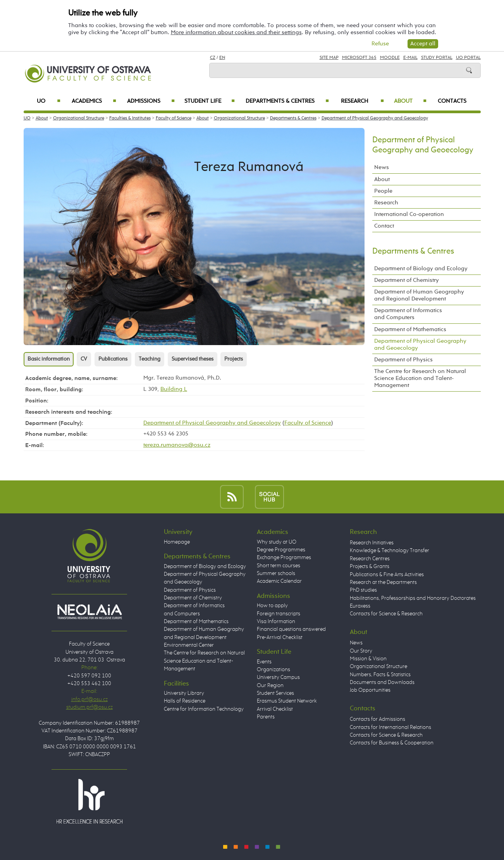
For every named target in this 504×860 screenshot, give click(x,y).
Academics (94, 101)
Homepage (177, 542)
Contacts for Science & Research (386, 614)
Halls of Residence (185, 701)
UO (49, 101)
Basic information (49, 359)
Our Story (361, 651)
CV (84, 359)
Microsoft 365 (359, 58)
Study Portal (437, 58)
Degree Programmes (281, 550)
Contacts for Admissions (378, 719)
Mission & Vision (368, 659)
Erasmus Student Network (287, 701)
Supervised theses (193, 359)
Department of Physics (403, 360)
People (383, 191)
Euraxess (360, 606)
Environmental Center (189, 645)
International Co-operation (409, 214)
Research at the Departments (383, 582)
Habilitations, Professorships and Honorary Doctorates (413, 598)
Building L (174, 389)
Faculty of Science (174, 118)
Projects (234, 359)
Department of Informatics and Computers (408, 314)
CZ (213, 58)
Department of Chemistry (407, 280)
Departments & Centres (287, 101)
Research (362, 101)
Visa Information (276, 622)
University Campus (278, 677)
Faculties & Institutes (130, 118)
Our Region (270, 686)
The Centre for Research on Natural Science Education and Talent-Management (420, 378)
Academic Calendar (279, 581)
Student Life (210, 101)
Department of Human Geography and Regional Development (419, 295)
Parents (266, 717)
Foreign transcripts (279, 614)
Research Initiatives (372, 543)
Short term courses (279, 566)
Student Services (275, 693)
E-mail (410, 58)
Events (264, 662)
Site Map (329, 58)
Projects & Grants (370, 566)
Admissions (151, 101)
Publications (113, 359)
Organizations (274, 670)
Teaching (150, 359)
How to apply (272, 606)
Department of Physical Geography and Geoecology (375, 118)
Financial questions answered (291, 629)
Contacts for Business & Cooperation (392, 743)
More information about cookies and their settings (236, 32)
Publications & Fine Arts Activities (387, 575)
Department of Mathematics (410, 329)
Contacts (452, 101)
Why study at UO (277, 542)
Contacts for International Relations (390, 727)
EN (222, 58)
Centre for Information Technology (204, 709)
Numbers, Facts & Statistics (380, 675)
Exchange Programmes (284, 558)
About (410, 101)
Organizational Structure (79, 118)
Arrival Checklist (275, 709)
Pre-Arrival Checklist (280, 637)
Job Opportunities (370, 690)
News (382, 167)
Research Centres (370, 559)
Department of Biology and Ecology (421, 269)
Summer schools (276, 573)
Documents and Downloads (382, 682)
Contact (384, 226)
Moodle (390, 58)
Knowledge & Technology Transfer (390, 551)
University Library (184, 693)
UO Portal (468, 58)
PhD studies (363, 590)
